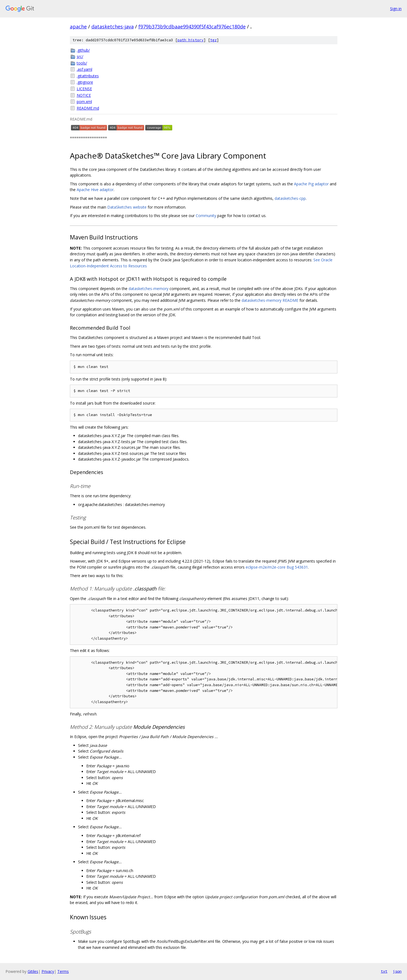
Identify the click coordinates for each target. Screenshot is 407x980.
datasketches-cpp (290, 198)
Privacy (48, 971)
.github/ (83, 50)
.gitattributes (88, 76)
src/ (80, 56)
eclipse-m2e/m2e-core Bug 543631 (277, 567)
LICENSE (84, 89)
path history (191, 40)
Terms (63, 971)
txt (384, 971)
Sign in (396, 9)
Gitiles (33, 971)
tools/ (82, 63)
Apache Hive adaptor (95, 190)
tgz (213, 40)
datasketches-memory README (270, 300)
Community (206, 216)
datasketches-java (113, 27)
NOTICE (84, 95)
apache (78, 27)
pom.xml (84, 102)
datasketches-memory (148, 289)
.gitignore (85, 82)
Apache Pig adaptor (311, 184)
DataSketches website (127, 207)
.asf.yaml (84, 69)
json (397, 971)
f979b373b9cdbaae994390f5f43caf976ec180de (192, 27)
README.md (88, 108)
